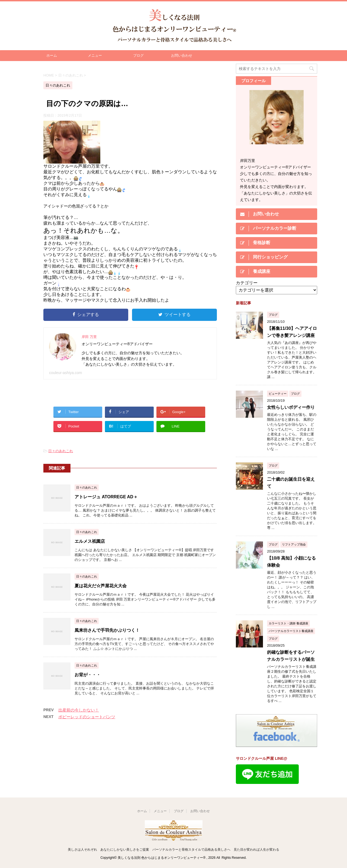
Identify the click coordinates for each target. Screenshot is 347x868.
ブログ (138, 55)
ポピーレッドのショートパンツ (87, 717)
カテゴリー (247, 283)
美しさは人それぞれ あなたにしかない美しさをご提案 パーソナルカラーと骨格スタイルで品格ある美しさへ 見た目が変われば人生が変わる (173, 850)
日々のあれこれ (61, 451)
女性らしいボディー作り (291, 407)
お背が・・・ (88, 675)
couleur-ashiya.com (65, 373)
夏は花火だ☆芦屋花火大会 (101, 586)
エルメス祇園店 (90, 541)
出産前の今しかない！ (79, 710)
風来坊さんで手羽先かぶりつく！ (107, 630)
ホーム (52, 55)
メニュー (95, 55)
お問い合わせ (182, 55)
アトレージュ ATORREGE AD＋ (106, 497)
